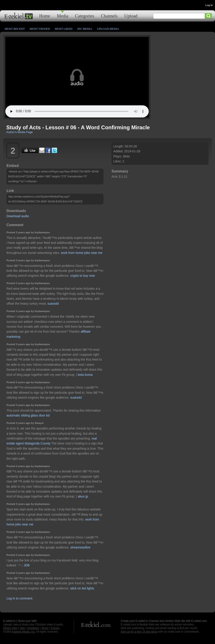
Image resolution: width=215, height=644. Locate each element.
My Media (85, 29)
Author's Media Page (19, 132)
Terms (45, 628)
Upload (131, 16)
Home (45, 16)
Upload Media (108, 29)
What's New (10, 628)
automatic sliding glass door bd (28, 415)
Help (22, 628)
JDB (27, 565)
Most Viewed (40, 29)
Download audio (18, 216)
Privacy (55, 628)
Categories (85, 16)
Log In (209, 5)
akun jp (83, 496)
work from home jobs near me (82, 253)
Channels (109, 16)
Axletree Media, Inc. (24, 632)
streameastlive (80, 547)
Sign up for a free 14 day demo (139, 632)
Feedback (33, 628)
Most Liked (64, 29)
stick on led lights (82, 588)
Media (63, 16)
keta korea (85, 375)
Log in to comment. (20, 598)
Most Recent (15, 29)
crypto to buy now (83, 276)
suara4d (53, 304)
